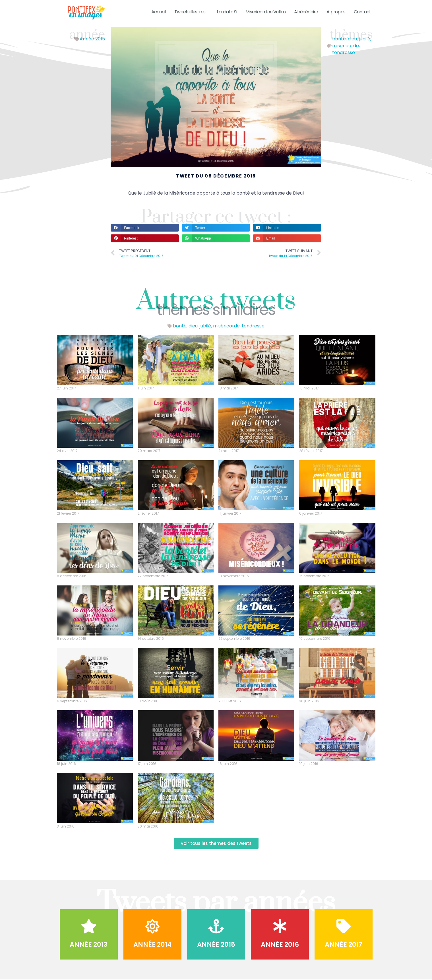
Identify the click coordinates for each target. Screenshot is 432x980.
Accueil (159, 12)
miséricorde (346, 46)
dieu (352, 39)
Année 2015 (92, 39)
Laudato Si (227, 12)
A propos (336, 12)
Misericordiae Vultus (265, 12)
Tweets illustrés (191, 12)
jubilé (365, 39)
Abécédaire (306, 12)
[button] (145, 228)
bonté (339, 39)
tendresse (344, 52)
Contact (362, 12)
